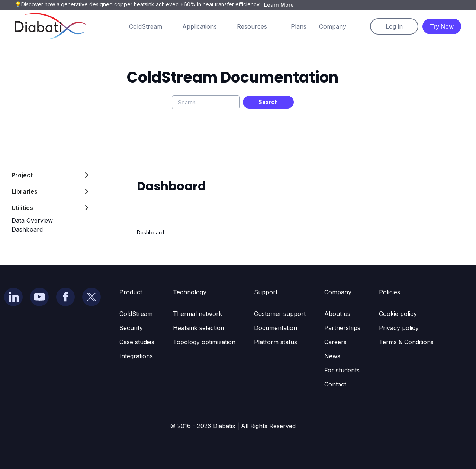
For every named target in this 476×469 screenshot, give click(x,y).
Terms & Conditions (406, 342)
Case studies (137, 342)
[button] (153, 26)
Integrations (136, 356)
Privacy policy (399, 328)
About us (337, 314)
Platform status (276, 342)
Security (131, 328)
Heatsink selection (199, 328)
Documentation (276, 328)
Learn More (279, 5)
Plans (299, 26)
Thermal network (197, 314)
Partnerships (342, 328)
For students (342, 370)
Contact (335, 384)
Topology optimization (204, 342)
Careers (335, 342)
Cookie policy (398, 314)
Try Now (442, 26)
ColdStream (136, 314)
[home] (51, 26)
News (332, 356)
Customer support (280, 314)
